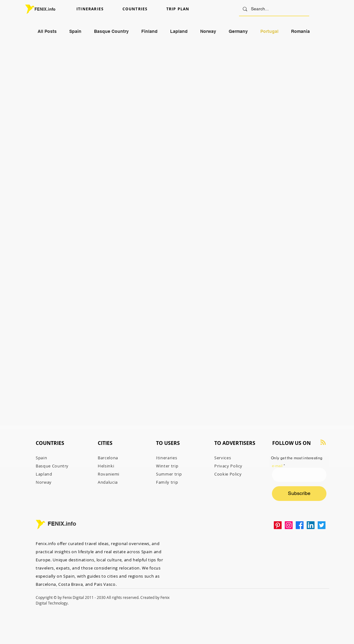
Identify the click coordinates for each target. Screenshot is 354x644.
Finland (149, 31)
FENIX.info (45, 9)
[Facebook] (300, 525)
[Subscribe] (299, 494)
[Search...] (273, 9)
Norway (208, 31)
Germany (238, 31)
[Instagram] (289, 525)
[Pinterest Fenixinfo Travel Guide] (278, 525)
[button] (97, 9)
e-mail (277, 466)
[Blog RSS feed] (323, 443)
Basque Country (111, 31)
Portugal (269, 31)
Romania (300, 31)
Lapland (179, 31)
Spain (75, 31)
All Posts (47, 31)
